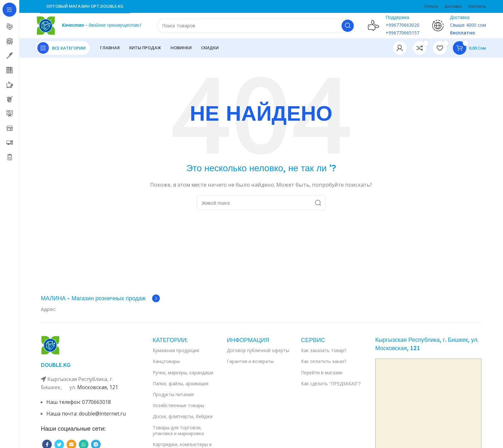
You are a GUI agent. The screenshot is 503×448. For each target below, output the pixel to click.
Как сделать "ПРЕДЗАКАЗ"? (331, 384)
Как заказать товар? (324, 351)
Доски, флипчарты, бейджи (183, 417)
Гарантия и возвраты (250, 362)
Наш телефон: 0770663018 (79, 402)
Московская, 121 (98, 387)
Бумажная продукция (176, 351)
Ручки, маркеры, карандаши (183, 373)
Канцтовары (166, 362)
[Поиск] (256, 26)
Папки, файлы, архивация (181, 384)
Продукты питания (173, 395)
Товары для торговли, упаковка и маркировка (178, 431)
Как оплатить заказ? (324, 362)
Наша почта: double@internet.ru (86, 414)
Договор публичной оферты (258, 351)
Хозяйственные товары (178, 406)
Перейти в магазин (322, 373)
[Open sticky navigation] (63, 48)
